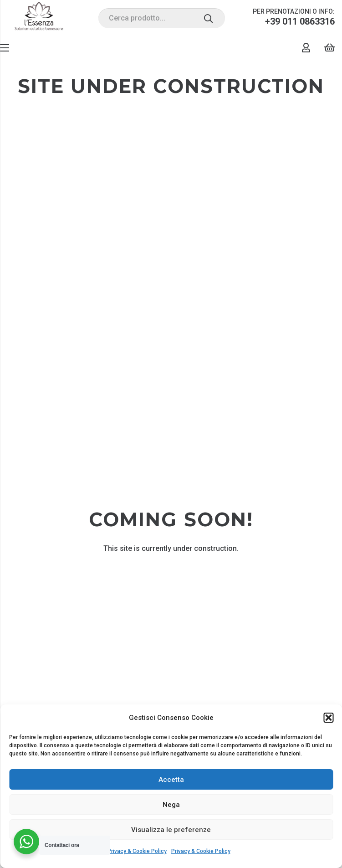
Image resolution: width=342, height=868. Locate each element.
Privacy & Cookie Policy (137, 851)
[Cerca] (208, 18)
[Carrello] (329, 48)
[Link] (39, 18)
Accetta (171, 780)
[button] (328, 718)
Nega (171, 805)
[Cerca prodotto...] (162, 18)
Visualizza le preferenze (171, 830)
